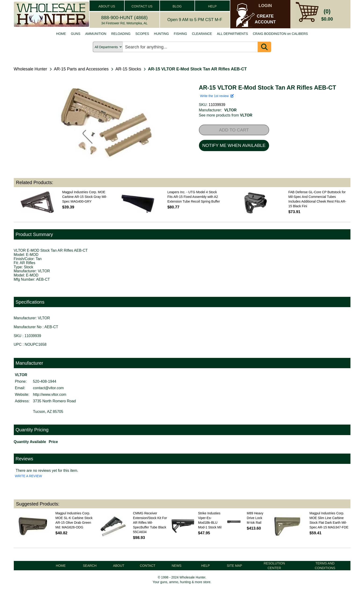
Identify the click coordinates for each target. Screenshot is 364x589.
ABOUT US (107, 6)
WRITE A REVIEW (29, 476)
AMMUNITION (96, 34)
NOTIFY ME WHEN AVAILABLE (234, 145)
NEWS (177, 566)
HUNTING (162, 34)
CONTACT (148, 566)
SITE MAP (234, 566)
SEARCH (90, 566)
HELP (212, 6)
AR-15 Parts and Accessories (81, 69)
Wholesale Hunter (31, 69)
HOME (61, 34)
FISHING (180, 34)
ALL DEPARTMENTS (232, 34)
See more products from (226, 115)
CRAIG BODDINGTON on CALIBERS (280, 34)
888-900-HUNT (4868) (124, 18)
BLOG (177, 6)
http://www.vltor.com (50, 394)
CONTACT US (142, 6)
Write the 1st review (217, 96)
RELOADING (121, 34)
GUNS (76, 34)
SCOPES (142, 34)
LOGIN (265, 6)
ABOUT (119, 566)
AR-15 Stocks (128, 69)
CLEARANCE (202, 34)
